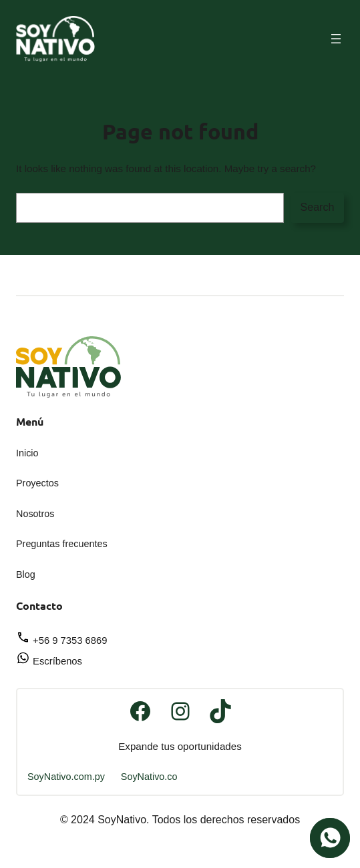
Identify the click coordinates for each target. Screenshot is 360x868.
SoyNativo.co (149, 777)
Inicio (27, 453)
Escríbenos (49, 661)
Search (318, 207)
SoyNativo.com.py (66, 777)
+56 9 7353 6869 (61, 640)
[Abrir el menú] (336, 39)
